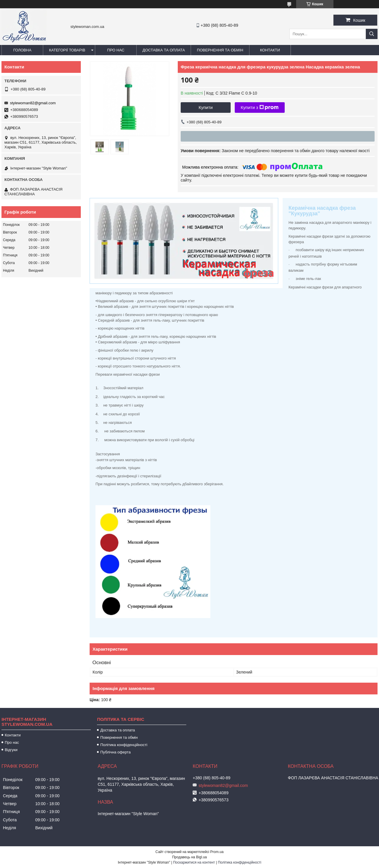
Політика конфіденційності (124, 745)
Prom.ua (217, 852)
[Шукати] (372, 34)
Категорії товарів (67, 50)
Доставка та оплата (164, 50)
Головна (22, 50)
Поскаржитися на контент (194, 862)
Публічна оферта (115, 752)
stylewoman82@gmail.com (33, 103)
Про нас (116, 50)
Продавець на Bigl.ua (189, 857)
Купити (206, 107)
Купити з (260, 108)
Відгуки (11, 750)
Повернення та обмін (220, 50)
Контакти (270, 50)
